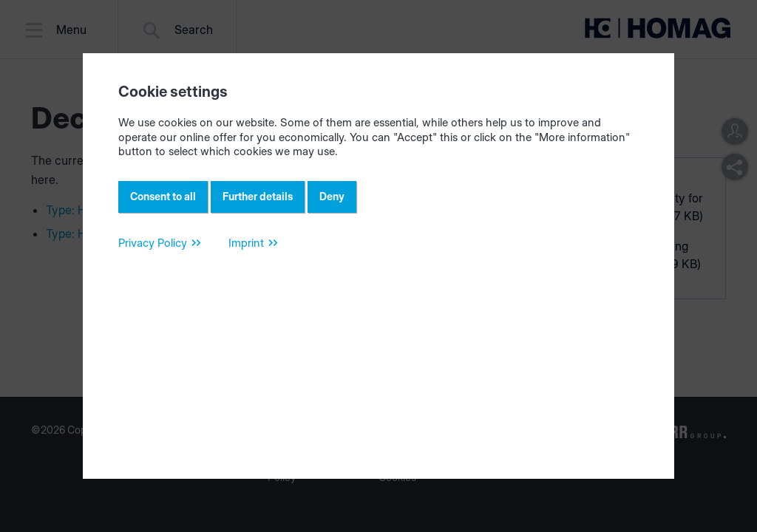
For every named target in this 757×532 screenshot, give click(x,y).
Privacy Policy (153, 243)
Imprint (246, 243)
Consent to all (163, 196)
